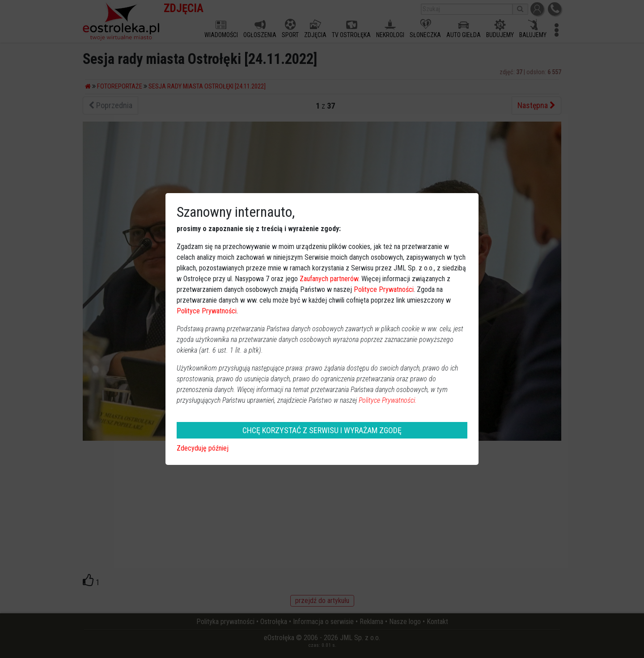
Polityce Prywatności (384, 289)
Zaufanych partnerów (329, 279)
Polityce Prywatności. (388, 400)
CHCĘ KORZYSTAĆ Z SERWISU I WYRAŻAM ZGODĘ (322, 430)
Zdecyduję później (203, 448)
